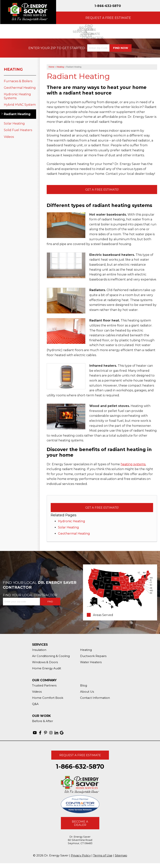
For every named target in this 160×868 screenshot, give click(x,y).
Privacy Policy (81, 855)
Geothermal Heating (74, 534)
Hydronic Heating (72, 521)
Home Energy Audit (47, 668)
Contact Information (95, 698)
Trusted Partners (44, 685)
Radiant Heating (17, 114)
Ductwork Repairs (93, 656)
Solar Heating (68, 527)
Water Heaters (91, 662)
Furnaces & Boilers (18, 81)
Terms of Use (103, 855)
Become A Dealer (80, 823)
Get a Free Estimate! (102, 190)
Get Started (73, 48)
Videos (9, 137)
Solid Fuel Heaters (18, 130)
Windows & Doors (45, 662)
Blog (84, 685)
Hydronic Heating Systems (17, 96)
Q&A (35, 704)
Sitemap (121, 855)
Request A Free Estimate (80, 755)
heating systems (133, 464)
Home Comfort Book (48, 698)
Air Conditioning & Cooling (51, 656)
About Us (87, 692)
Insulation (39, 650)
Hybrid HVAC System (20, 105)
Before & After (43, 721)
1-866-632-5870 (108, 6)
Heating (13, 69)
